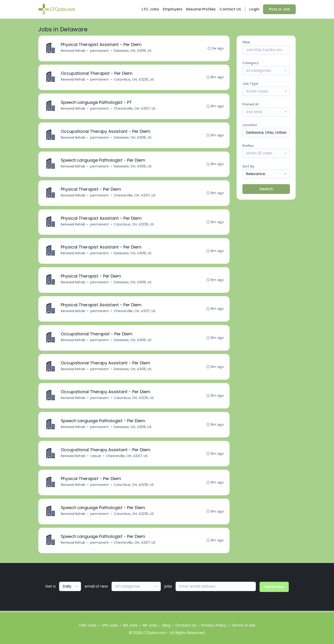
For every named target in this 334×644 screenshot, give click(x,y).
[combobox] (266, 71)
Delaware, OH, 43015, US (133, 51)
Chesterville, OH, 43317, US (135, 109)
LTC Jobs (150, 9)
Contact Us (230, 9)
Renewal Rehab (73, 51)
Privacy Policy (214, 625)
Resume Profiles (201, 9)
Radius (248, 146)
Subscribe (274, 588)
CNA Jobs (88, 625)
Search (266, 189)
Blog (166, 625)
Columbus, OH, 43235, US (134, 80)
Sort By (248, 166)
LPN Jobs (110, 625)
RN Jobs (130, 625)
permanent (100, 51)
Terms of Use (243, 625)
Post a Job (279, 9)
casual (96, 457)
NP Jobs (150, 625)
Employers (173, 9)
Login (254, 9)
